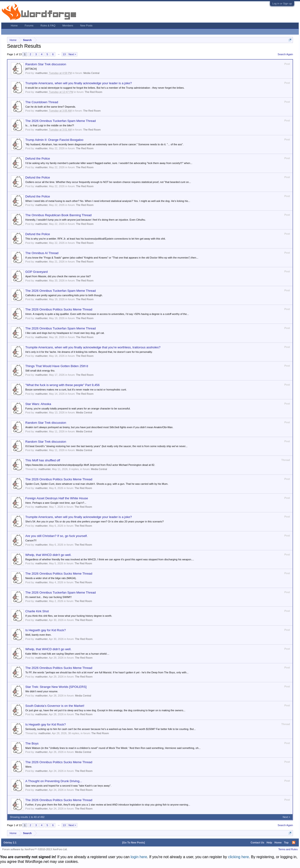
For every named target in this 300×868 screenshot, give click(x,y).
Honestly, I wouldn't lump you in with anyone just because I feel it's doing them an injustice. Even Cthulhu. (86, 220)
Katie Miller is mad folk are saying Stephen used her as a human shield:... (67, 654)
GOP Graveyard (36, 272)
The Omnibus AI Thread (42, 253)
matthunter (41, 73)
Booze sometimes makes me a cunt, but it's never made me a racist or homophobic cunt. (76, 390)
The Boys (32, 743)
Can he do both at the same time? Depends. (51, 107)
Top (286, 842)
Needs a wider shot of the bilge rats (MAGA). (51, 578)
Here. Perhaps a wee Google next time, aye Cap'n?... (56, 503)
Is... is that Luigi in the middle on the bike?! (50, 125)
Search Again (285, 54)
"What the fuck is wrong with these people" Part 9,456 (62, 385)
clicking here (238, 857)
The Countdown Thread (42, 102)
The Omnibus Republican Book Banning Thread (58, 215)
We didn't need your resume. (42, 691)
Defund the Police (38, 159)
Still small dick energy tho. (40, 371)
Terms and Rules (288, 849)
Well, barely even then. (38, 635)
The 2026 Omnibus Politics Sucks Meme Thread (59, 309)
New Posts (86, 26)
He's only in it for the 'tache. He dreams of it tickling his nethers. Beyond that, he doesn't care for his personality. (89, 352)
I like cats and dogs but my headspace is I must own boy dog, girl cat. (65, 333)
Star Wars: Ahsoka (38, 404)
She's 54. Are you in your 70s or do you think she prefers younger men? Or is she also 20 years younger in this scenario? (94, 522)
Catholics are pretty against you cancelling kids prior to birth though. (64, 295)
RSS (294, 842)
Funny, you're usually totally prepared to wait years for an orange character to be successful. (78, 408)
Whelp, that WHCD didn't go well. (48, 555)
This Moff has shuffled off (43, 460)
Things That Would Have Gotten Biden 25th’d (57, 366)
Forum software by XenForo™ (35, 849)
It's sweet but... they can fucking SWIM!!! (49, 597)
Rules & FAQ (48, 26)
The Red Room (94, 92)
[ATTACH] (31, 69)
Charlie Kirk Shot (37, 611)
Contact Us (257, 842)
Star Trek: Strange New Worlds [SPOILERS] (56, 687)
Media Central (91, 73)
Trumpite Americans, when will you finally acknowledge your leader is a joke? (79, 83)
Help (269, 842)
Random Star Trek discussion (46, 64)
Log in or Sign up (282, 4)
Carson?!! (31, 540)
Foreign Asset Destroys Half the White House (57, 498)
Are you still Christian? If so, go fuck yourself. (56, 536)
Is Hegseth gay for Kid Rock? (46, 630)
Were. (29, 767)
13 (64, 54)
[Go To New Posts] (133, 842)
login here (139, 857)
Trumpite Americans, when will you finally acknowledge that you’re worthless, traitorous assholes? (93, 347)
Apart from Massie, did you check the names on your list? (58, 276)
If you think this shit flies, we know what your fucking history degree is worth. (69, 616)
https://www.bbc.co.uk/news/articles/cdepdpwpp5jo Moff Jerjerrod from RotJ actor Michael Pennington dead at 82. (90, 465)
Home (14, 26)
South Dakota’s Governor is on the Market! (55, 706)
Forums (29, 26)
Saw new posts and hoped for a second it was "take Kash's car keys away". (68, 786)
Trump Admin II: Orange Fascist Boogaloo (54, 140)
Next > (72, 54)
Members (68, 26)
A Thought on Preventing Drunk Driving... (54, 781)
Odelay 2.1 (10, 842)
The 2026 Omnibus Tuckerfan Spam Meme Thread (61, 121)
